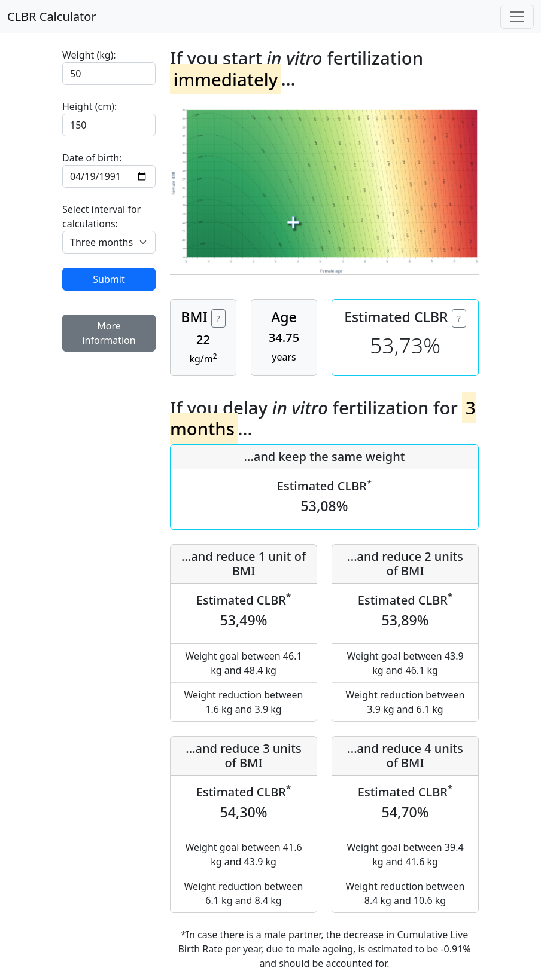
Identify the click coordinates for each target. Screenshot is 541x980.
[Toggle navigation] (517, 17)
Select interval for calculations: (101, 216)
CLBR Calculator (52, 16)
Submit (109, 279)
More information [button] (109, 333)
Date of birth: (92, 158)
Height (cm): (89, 106)
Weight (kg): (89, 55)
